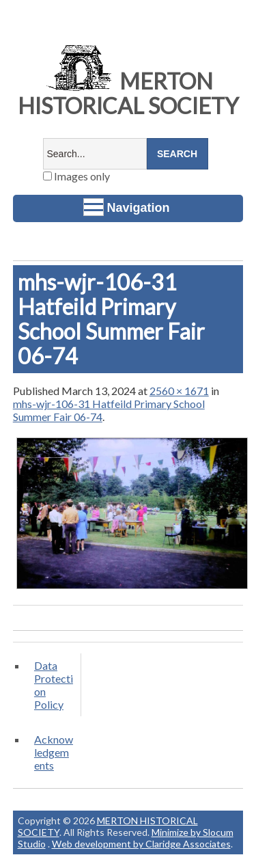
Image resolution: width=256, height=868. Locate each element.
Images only (76, 176)
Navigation (127, 207)
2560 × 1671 (179, 391)
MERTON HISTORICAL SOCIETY (128, 93)
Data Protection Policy (54, 685)
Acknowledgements (54, 752)
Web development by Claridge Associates (141, 844)
